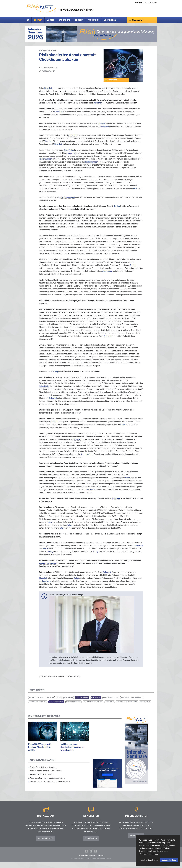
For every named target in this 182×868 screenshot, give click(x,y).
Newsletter (138, 2)
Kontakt (148, 2)
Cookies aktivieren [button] (169, 860)
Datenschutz (83, 859)
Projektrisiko (145, 705)
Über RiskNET (111, 20)
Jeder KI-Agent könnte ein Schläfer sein (45, 774)
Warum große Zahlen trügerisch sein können (47, 782)
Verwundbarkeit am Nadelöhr (41, 778)
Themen (38, 20)
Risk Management (82, 701)
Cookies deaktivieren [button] (149, 860)
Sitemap (101, 859)
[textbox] (142, 20)
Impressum (93, 859)
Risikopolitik (96, 701)
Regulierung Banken (111, 701)
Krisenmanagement (73, 705)
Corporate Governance (38, 705)
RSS (155, 2)
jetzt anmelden (90, 842)
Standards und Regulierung (127, 705)
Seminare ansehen (45, 842)
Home (28, 20)
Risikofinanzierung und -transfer (42, 701)
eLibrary (79, 20)
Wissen (51, 20)
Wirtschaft (69, 701)
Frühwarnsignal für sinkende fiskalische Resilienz (49, 785)
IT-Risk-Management (56, 705)
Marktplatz (65, 20)
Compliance (110, 705)
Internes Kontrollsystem (93, 705)
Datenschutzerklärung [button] (149, 854)
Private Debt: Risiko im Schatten (42, 771)
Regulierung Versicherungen (132, 701)
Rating (59, 701)
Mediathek (93, 20)
